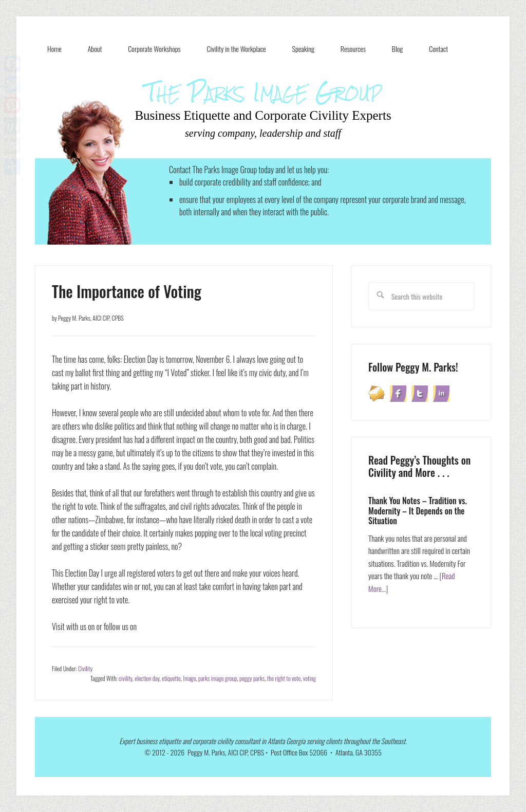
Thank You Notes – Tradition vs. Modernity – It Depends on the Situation (418, 510)
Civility (85, 668)
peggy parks (252, 678)
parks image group (218, 678)
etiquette (171, 678)
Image (190, 678)
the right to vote (284, 678)
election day (147, 678)
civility (125, 678)
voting (309, 678)
